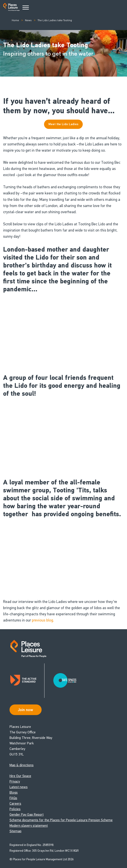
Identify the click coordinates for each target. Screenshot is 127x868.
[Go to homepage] (11, 8)
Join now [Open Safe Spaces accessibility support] (25, 710)
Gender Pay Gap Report (27, 814)
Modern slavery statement (29, 826)
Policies (15, 809)
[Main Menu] (26, 8)
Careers (15, 803)
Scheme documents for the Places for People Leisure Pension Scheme (61, 820)
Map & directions (22, 765)
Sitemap (15, 831)
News (28, 20)
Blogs (14, 792)
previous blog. (43, 620)
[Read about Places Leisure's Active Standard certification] (27, 681)
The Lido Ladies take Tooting (55, 20)
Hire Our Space (20, 776)
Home (15, 20)
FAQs (13, 798)
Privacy (15, 781)
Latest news (19, 787)
